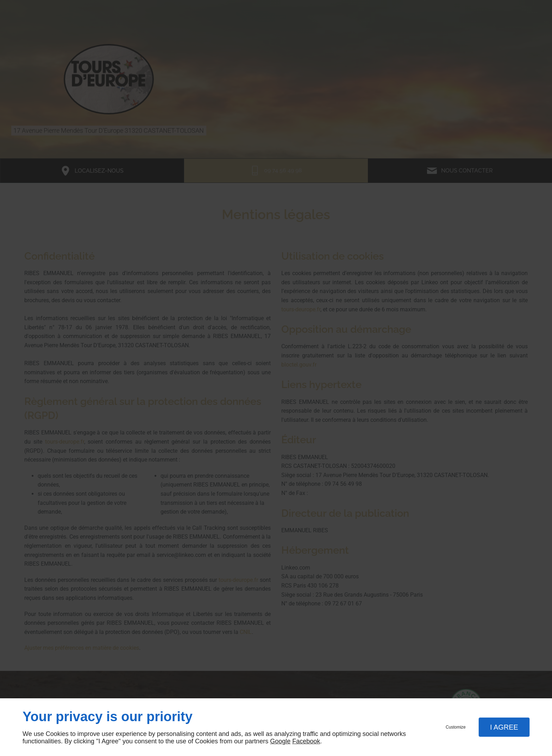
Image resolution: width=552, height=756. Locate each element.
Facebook (306, 741)
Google (280, 741)
